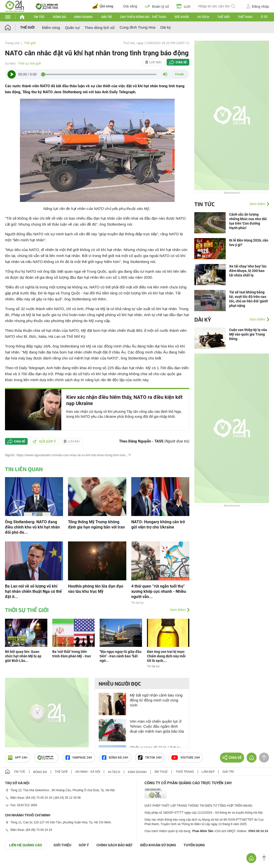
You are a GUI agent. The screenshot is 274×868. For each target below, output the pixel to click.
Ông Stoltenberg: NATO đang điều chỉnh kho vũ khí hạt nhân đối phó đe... (32, 527)
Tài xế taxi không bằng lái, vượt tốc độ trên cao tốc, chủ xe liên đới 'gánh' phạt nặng (249, 299)
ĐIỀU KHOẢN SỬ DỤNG (158, 845)
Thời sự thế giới (29, 63)
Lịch (183, 6)
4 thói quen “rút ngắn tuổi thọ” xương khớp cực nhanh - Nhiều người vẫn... (159, 591)
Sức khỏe (182, 17)
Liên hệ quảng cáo (26, 845)
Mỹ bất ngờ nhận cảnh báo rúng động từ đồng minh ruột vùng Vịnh (156, 700)
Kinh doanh (83, 17)
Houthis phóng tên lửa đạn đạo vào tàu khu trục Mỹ (96, 589)
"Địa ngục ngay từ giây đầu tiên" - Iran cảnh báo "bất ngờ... (121, 656)
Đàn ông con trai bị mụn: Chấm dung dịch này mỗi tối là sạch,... (166, 656)
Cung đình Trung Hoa (137, 27)
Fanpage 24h (79, 758)
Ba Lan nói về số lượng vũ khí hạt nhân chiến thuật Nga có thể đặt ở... (33, 591)
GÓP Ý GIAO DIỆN (15, 862)
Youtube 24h (186, 758)
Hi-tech (203, 17)
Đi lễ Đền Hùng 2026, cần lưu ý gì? (249, 243)
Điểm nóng (51, 28)
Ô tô (264, 17)
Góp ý (84, 845)
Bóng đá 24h (115, 758)
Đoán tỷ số (157, 6)
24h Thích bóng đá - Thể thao (143, 17)
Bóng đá (60, 17)
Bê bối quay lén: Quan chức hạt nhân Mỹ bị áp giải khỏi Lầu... (23, 656)
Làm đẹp (208, 772)
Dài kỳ (166, 27)
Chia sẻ (181, 62)
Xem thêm (178, 610)
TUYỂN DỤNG (194, 845)
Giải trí (106, 17)
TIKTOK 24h (150, 758)
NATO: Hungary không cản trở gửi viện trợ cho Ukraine (158, 524)
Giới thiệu (62, 845)
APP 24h (18, 758)
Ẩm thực (161, 772)
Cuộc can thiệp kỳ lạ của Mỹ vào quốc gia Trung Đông (248, 334)
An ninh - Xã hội (88, 772)
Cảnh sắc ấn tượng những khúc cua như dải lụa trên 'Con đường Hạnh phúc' (248, 221)
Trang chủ (12, 43)
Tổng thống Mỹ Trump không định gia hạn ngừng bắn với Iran (96, 524)
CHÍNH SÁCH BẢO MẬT (115, 845)
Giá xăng (130, 6)
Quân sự (72, 28)
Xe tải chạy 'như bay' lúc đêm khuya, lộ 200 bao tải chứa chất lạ (248, 271)
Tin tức (39, 17)
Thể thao (245, 17)
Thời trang (185, 772)
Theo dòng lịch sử (100, 28)
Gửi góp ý (44, 441)
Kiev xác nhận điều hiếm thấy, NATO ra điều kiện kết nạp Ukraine (124, 400)
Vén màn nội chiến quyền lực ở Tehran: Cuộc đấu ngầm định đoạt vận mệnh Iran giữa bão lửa (157, 726)
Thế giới (223, 17)
